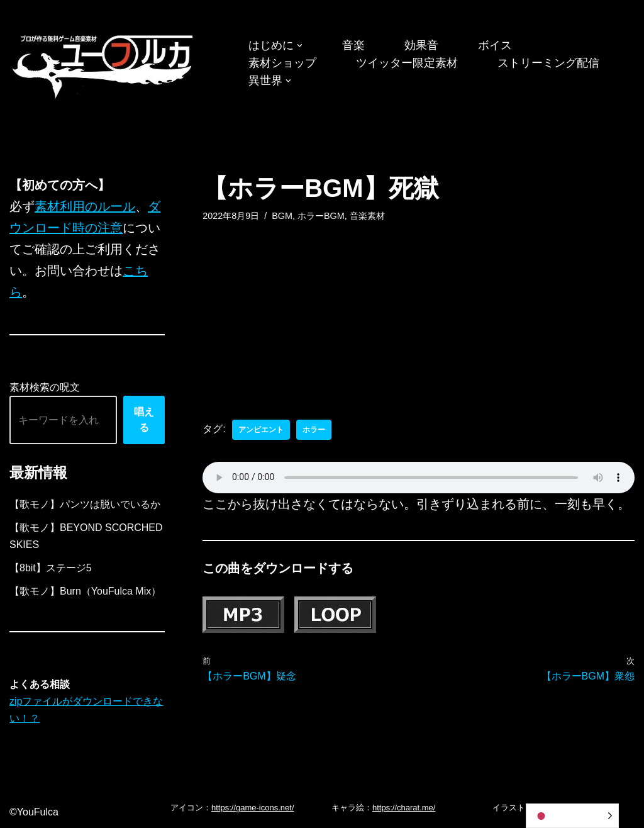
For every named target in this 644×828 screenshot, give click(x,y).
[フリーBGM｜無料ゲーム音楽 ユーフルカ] (104, 64)
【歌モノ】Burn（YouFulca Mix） (85, 591)
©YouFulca (34, 812)
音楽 (353, 45)
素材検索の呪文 (45, 387)
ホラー (314, 430)
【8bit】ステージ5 (51, 568)
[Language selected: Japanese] (572, 816)
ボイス (495, 45)
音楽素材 (367, 216)
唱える (144, 420)
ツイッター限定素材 (407, 63)
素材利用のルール (85, 206)
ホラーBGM (321, 216)
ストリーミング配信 (548, 63)
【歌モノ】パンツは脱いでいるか (85, 504)
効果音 (421, 45)
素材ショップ (282, 63)
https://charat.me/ (404, 808)
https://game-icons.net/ (253, 808)
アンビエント (261, 430)
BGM (282, 216)
